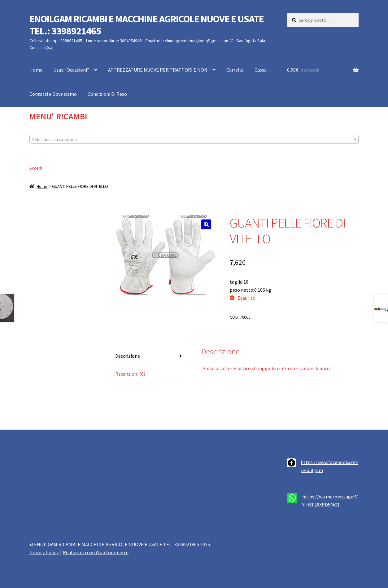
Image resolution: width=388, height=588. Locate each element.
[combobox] (194, 139)
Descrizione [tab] (128, 356)
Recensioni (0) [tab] (130, 374)
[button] (206, 224)
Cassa (261, 70)
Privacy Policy (44, 552)
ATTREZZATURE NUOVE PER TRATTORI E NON (158, 70)
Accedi (36, 168)
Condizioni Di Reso (107, 94)
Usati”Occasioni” (71, 70)
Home (36, 70)
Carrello (235, 70)
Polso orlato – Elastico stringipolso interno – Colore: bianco (266, 368)
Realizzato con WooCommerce (96, 552)
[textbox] (194, 139)
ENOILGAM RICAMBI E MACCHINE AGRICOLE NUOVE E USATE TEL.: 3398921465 (147, 25)
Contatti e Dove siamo (53, 94)
